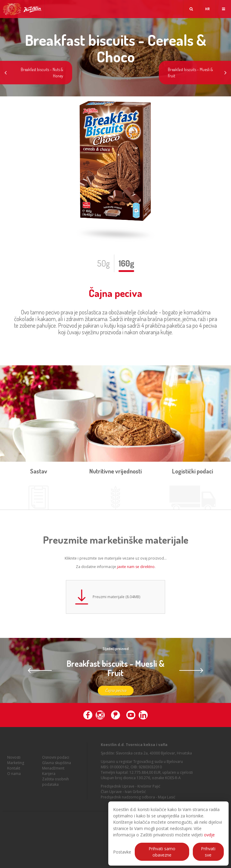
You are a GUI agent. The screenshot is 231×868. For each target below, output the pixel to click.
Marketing (16, 765)
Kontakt (14, 770)
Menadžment (53, 770)
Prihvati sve (208, 852)
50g (103, 263)
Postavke (122, 852)
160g (126, 263)
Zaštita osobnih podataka (55, 784)
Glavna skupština (57, 765)
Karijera (49, 775)
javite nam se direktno (136, 567)
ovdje (209, 835)
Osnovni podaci (56, 759)
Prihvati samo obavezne (162, 852)
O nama (14, 775)
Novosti (14, 759)
